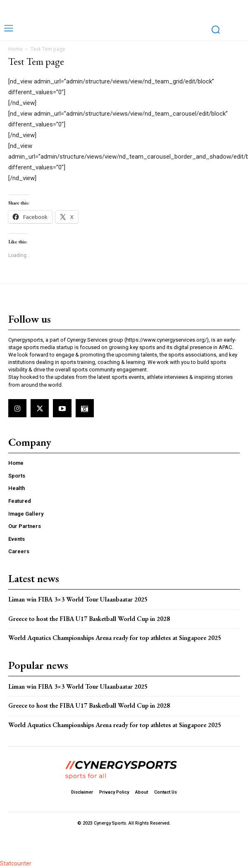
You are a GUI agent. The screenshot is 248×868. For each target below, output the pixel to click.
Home (15, 49)
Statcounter (16, 863)
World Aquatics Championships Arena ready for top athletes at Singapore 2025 (116, 638)
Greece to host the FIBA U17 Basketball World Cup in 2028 (89, 619)
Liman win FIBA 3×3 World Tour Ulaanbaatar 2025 (78, 599)
